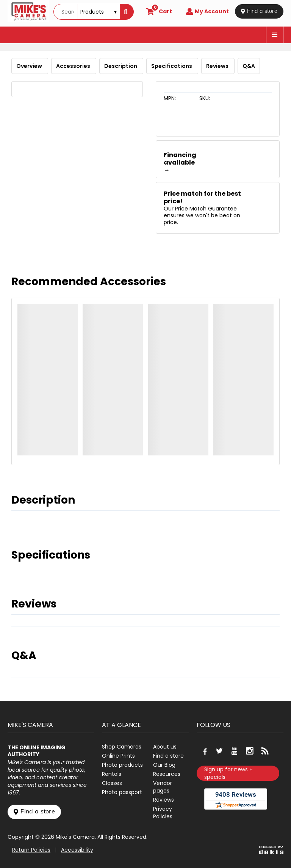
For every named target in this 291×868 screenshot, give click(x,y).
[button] (275, 35)
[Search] (127, 12)
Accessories (74, 66)
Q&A (249, 66)
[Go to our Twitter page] (219, 751)
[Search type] (99, 12)
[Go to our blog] (265, 751)
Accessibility (77, 850)
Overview (30, 66)
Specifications (172, 66)
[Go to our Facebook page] (204, 751)
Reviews (218, 66)
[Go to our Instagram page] (250, 751)
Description (121, 66)
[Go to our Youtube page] (235, 751)
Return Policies (31, 850)
